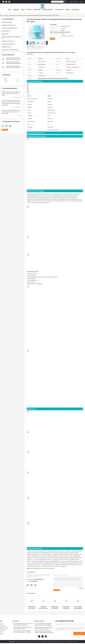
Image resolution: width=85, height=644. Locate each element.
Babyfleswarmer (6, 47)
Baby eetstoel (5, 31)
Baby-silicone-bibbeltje (7, 44)
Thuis (10, 10)
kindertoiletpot (51, 568)
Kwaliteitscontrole (48, 10)
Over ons (29, 10)
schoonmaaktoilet (33, 568)
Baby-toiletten (13, 16)
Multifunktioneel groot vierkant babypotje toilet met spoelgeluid (32, 608)
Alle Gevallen (75, 10)
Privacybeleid (12, 642)
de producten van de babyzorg (9, 50)
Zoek (65, 2)
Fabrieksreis (37, 10)
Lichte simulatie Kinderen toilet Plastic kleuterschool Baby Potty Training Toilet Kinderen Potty (13, 59)
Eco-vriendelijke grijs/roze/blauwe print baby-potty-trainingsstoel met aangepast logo (78, 608)
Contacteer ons (59, 10)
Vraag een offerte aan (74, 2)
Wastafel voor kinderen (8, 25)
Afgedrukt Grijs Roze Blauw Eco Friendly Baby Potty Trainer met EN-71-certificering (55, 608)
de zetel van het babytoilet (8, 28)
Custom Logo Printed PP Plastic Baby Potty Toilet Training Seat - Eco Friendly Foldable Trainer (22, 632)
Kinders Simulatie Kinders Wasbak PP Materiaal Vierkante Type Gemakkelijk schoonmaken (43, 625)
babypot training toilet (43, 568)
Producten (16, 10)
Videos (23, 10)
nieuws (68, 10)
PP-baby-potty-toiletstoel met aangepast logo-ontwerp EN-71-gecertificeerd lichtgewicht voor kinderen (66, 608)
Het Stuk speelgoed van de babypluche (12, 37)
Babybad (4, 34)
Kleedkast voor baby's (7, 41)
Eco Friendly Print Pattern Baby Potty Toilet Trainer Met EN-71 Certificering (23, 624)
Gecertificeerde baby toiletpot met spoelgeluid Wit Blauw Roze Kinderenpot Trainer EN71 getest (36, 48)
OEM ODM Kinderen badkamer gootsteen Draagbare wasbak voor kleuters (44, 628)
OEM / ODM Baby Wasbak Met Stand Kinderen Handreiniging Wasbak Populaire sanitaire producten (44, 632)
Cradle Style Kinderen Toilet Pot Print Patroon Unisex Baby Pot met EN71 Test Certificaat (43, 608)
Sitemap (2, 634)
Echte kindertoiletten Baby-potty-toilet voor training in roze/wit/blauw (23, 628)
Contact (52, 39)
